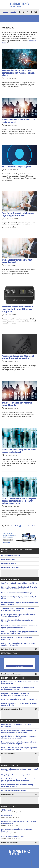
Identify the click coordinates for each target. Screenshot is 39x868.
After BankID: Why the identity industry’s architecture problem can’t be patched (15, 694)
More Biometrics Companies (11, 674)
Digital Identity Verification (11, 556)
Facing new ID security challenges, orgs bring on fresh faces (18, 214)
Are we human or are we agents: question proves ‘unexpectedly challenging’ (18, 615)
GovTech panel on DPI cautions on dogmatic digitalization (16, 726)
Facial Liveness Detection (10, 568)
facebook (32, 12)
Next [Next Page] (29, 526)
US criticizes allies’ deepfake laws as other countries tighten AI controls (19, 604)
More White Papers (8, 795)
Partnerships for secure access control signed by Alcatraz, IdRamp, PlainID (18, 73)
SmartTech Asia (19, 817)
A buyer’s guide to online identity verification (17, 775)
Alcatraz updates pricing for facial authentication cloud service (18, 357)
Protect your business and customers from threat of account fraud (19, 770)
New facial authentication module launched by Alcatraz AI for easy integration (18, 309)
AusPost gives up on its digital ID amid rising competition (17, 638)
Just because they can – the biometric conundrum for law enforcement (19, 683)
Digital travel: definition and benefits (14, 791)
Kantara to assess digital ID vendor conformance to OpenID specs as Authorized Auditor (19, 627)
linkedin (24, 12)
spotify (36, 12)
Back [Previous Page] (12, 526)
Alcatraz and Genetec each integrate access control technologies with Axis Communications (19, 501)
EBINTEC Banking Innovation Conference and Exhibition (19, 831)
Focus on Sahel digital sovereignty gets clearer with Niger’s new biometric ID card (19, 633)
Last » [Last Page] (34, 526)
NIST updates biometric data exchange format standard (17, 621)
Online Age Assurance (9, 564)
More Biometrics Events (9, 843)
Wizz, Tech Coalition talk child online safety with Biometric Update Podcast (18, 689)
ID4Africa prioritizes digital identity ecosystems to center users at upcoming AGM (19, 743)
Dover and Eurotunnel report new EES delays (17, 593)
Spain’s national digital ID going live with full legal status (18, 598)
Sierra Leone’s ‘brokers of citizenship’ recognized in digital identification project (19, 749)
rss (19, 12)
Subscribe (13, 12)
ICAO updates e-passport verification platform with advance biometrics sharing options (19, 588)
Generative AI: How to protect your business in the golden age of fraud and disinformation (19, 780)
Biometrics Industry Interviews (12, 709)
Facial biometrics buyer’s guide (16, 167)
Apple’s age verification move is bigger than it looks (19, 583)
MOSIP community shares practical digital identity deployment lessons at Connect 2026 (19, 731)
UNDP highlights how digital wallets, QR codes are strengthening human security (18, 737)
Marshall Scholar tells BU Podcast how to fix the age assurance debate (19, 704)
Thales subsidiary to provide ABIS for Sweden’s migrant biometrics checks (18, 609)
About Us (5, 12)
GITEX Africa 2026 (19, 811)
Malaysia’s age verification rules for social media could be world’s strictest (18, 644)
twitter (28, 12)
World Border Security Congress (19, 838)
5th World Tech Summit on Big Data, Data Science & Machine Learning (19, 823)
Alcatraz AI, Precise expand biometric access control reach (19, 451)
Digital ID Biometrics (8, 754)
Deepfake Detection (8, 560)
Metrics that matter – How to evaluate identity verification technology (17, 786)
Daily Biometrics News (9, 649)
